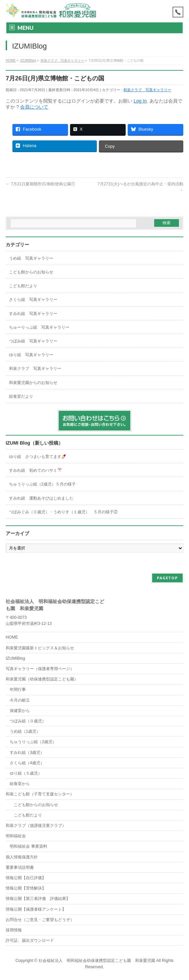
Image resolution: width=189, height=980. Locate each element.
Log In (140, 101)
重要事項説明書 (20, 867)
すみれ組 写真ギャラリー (33, 314)
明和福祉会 (16, 836)
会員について (34, 107)
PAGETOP (167, 578)
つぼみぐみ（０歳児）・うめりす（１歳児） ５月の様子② (63, 512)
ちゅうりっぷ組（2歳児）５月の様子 (42, 484)
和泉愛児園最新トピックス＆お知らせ (40, 648)
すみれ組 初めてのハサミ (35, 470)
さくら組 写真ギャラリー (33, 300)
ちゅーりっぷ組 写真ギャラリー (39, 327)
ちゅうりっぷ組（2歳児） (33, 742)
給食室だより (21, 396)
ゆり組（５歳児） (26, 773)
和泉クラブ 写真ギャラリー (147, 90)
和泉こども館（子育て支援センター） (40, 794)
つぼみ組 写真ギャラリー (33, 341)
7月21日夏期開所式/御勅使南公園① (40, 184)
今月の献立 (20, 700)
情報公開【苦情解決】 (26, 888)
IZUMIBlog (15, 658)
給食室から (18, 784)
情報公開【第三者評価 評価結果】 (38, 899)
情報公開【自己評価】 (26, 878)
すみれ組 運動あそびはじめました (41, 498)
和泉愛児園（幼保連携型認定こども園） (42, 679)
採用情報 (14, 930)
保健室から (20, 711)
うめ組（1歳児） (25, 731)
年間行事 (18, 690)
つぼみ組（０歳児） (28, 721)
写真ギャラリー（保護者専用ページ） (40, 669)
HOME (12, 637)
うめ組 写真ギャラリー (31, 258)
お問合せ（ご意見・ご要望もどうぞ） (40, 920)
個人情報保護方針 (22, 857)
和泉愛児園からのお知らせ (33, 383)
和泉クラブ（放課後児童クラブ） (36, 826)
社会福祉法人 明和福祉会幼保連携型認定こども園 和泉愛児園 (97, 961)
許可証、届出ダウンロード (30, 940)
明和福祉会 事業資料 (28, 846)
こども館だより (23, 286)
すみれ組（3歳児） (27, 753)
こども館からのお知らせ (31, 272)
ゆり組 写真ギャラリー (31, 355)
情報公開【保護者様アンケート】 (36, 909)
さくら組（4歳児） (27, 763)
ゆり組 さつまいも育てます (37, 457)
